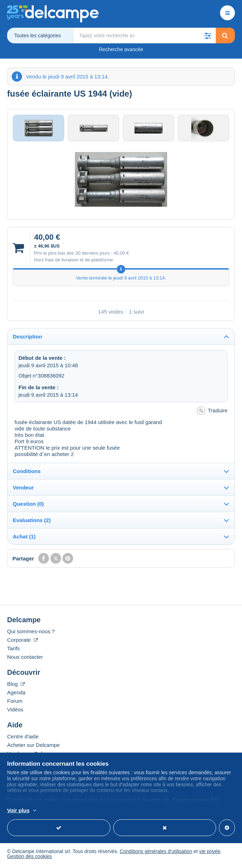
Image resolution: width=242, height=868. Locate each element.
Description (27, 339)
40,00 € (121, 255)
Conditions (27, 473)
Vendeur (23, 490)
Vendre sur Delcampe (33, 756)
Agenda (16, 695)
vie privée (210, 853)
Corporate (23, 642)
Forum (15, 703)
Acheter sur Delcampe (33, 747)
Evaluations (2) (32, 522)
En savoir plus (102, 811)
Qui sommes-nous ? (31, 633)
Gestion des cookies (29, 858)
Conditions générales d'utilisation (156, 853)
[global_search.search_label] (145, 36)
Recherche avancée (121, 49)
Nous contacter (25, 659)
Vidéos (15, 712)
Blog (16, 686)
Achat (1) (24, 539)
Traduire (212, 413)
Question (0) (28, 506)
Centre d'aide (23, 739)
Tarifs (13, 650)
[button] (208, 36)
